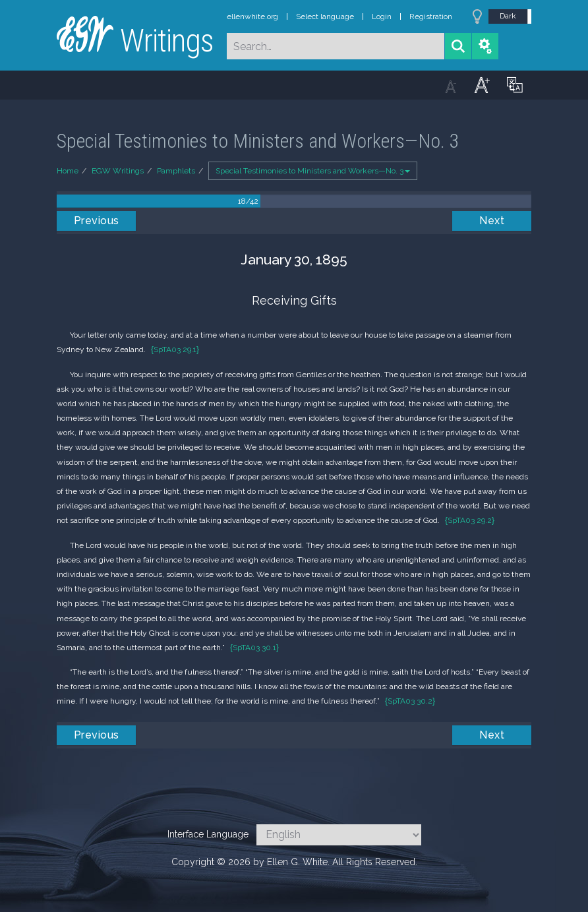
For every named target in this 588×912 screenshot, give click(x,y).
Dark (508, 16)
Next (492, 221)
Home (68, 171)
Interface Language (208, 834)
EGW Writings (118, 171)
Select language (325, 16)
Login (382, 16)
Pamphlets (176, 171)
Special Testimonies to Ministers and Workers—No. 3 (313, 171)
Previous (97, 221)
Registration (431, 16)
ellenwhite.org (252, 16)
